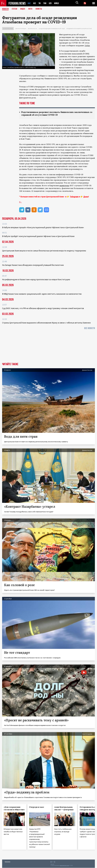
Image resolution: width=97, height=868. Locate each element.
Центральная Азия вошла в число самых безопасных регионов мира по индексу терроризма (44, 251)
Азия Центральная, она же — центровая (64, 809)
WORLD (57, 3)
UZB (51, 3)
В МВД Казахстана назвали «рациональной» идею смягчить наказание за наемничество (42, 294)
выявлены (64, 186)
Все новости (90, 328)
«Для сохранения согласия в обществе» (14, 809)
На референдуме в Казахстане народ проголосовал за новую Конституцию (36, 280)
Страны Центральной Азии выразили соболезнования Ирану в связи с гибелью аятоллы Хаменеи (46, 323)
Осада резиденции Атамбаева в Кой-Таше (52, 29)
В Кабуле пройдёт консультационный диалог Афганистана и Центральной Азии (38, 236)
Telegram (74, 197)
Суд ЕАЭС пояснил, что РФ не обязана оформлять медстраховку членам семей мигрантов (43, 308)
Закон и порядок (21, 29)
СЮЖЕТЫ (40, 9)
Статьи (15, 9)
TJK (40, 3)
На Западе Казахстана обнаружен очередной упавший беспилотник (33, 265)
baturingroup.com (64, 866)
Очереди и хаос (37, 807)
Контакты (8, 862)
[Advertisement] (48, 347)
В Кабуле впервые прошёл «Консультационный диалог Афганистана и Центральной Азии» (43, 228)
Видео (23, 9)
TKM (45, 3)
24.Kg (87, 46)
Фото (31, 9)
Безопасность (32, 29)
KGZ (35, 3)
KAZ (29, 3)
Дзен (86, 197)
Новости (6, 9)
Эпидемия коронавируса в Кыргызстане (79, 29)
